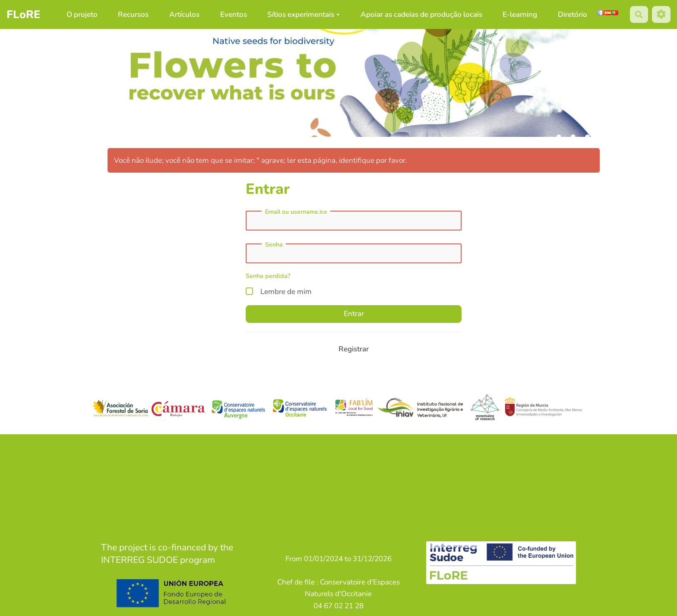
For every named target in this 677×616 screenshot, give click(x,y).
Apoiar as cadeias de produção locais (421, 14)
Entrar (354, 314)
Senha (274, 245)
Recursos (133, 14)
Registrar (354, 349)
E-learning (520, 14)
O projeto (82, 14)
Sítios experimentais (304, 14)
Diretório (573, 14)
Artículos (184, 14)
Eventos (234, 14)
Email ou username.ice (296, 212)
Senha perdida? (268, 276)
